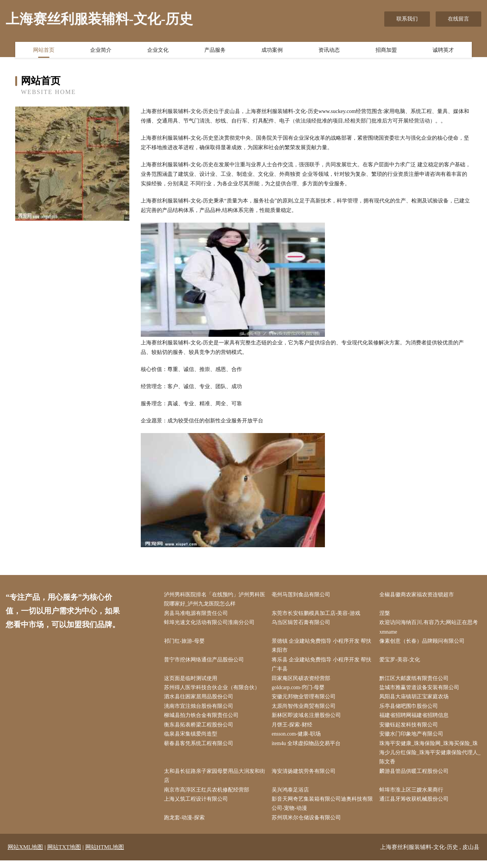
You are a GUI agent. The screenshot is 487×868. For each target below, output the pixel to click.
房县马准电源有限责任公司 (197, 614)
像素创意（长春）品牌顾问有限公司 (424, 643)
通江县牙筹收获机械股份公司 (416, 806)
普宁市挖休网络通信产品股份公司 (205, 662)
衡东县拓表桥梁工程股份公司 (200, 729)
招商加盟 (386, 51)
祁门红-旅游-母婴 (186, 643)
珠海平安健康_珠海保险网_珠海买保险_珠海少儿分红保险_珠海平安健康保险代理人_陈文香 (431, 758)
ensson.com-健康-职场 (298, 739)
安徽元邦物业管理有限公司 (305, 700)
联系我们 (407, 19)
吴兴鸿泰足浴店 (292, 796)
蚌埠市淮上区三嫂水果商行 (413, 796)
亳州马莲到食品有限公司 (302, 595)
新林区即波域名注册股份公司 (308, 719)
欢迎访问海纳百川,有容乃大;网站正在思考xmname (431, 629)
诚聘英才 (443, 51)
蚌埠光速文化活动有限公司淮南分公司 (211, 624)
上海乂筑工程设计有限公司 (197, 806)
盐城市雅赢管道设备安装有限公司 (421, 691)
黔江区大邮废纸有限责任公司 (416, 681)
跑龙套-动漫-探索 (186, 825)
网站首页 (44, 51)
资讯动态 (329, 51)
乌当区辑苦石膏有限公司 (302, 624)
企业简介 (101, 51)
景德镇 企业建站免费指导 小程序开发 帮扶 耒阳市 (323, 648)
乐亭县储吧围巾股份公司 (411, 710)
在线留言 (458, 19)
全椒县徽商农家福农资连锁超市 (419, 595)
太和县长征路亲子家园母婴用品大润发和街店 (213, 782)
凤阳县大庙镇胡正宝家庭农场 (416, 700)
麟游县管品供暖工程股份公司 (416, 777)
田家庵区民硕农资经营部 (302, 681)
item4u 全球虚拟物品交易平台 (308, 748)
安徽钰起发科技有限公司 (411, 729)
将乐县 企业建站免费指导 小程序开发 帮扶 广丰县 (323, 667)
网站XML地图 (25, 855)
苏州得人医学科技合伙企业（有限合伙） (213, 691)
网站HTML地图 (105, 855)
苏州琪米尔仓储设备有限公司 (308, 825)
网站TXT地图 (64, 855)
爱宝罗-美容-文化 (402, 662)
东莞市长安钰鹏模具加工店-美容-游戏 (318, 614)
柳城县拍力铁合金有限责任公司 (203, 719)
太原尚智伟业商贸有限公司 (305, 710)
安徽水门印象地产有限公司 (413, 739)
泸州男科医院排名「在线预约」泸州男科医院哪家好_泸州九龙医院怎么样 (213, 600)
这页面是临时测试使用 (192, 681)
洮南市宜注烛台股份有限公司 (200, 710)
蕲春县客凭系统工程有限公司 (200, 748)
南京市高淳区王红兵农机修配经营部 (208, 796)
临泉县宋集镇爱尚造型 (192, 739)
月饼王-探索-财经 (294, 729)
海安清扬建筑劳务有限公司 (305, 777)
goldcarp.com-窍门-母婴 (300, 691)
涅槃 (387, 614)
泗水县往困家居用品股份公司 (200, 700)
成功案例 (272, 51)
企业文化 (158, 51)
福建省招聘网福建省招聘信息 (416, 719)
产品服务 (215, 51)
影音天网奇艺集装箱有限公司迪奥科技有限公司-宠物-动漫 (321, 811)
